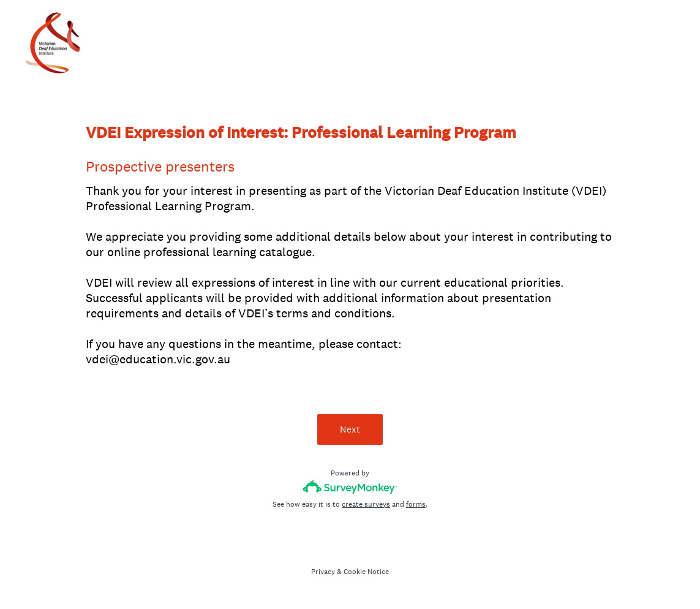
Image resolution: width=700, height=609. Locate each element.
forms (416, 504)
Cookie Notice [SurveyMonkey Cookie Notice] (366, 572)
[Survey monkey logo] (350, 487)
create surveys (366, 504)
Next (350, 429)
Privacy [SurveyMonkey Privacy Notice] (323, 572)
